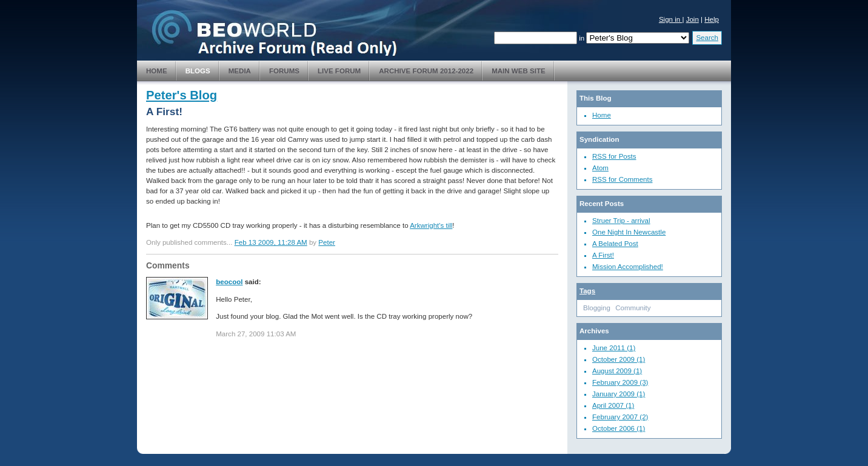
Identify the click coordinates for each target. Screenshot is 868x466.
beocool (229, 282)
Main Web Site (519, 71)
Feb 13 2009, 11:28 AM (271, 242)
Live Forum (339, 71)
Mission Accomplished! (628, 267)
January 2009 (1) (619, 394)
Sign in (671, 19)
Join (693, 19)
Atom (600, 168)
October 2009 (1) (619, 359)
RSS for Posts (614, 156)
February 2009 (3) (620, 382)
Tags (587, 291)
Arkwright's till (431, 225)
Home (157, 71)
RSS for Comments (622, 179)
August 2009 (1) (617, 371)
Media (240, 71)
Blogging (597, 308)
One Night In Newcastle (629, 232)
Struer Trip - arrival (621, 221)
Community (633, 308)
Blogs (198, 71)
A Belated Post (615, 244)
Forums (284, 71)
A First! (603, 255)
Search (707, 38)
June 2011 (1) (614, 348)
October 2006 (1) (619, 428)
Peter (327, 242)
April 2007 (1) (613, 405)
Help (712, 19)
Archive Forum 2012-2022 (426, 71)
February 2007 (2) (620, 417)
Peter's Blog (182, 95)
